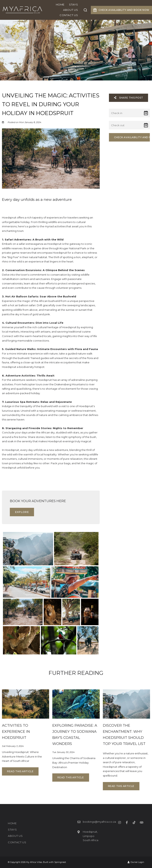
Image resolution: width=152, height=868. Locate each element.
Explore (22, 512)
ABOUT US (70, 10)
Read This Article (20, 771)
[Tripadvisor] (141, 822)
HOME (60, 5)
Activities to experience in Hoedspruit (16, 732)
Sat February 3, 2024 (13, 746)
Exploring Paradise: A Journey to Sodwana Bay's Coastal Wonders (75, 735)
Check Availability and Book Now (121, 10)
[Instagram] (120, 822)
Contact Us (69, 15)
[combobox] (85, 10)
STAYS (73, 5)
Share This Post (129, 98)
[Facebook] (127, 822)
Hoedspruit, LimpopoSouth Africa (91, 836)
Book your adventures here (38, 501)
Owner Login (136, 862)
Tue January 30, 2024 (63, 752)
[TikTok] (134, 822)
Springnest (60, 862)
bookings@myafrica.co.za (99, 822)
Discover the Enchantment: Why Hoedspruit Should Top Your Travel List (124, 735)
